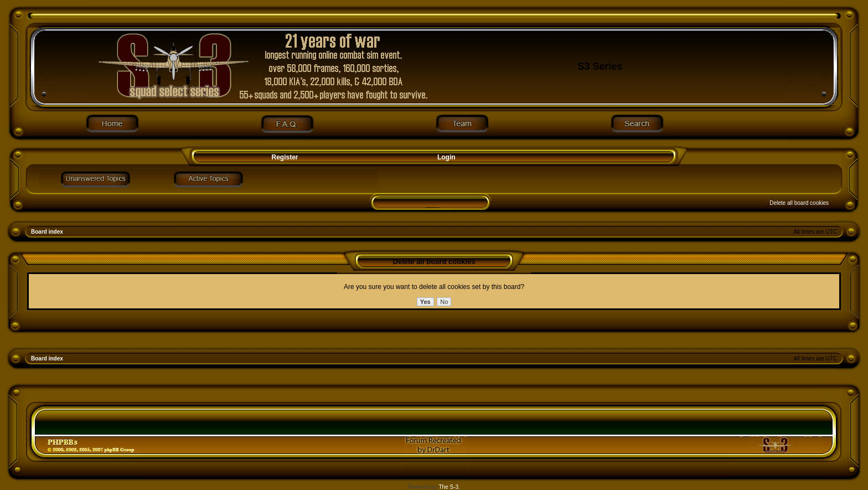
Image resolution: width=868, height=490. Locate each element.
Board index (47, 232)
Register (284, 157)
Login (446, 157)
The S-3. (449, 487)
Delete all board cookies (799, 203)
